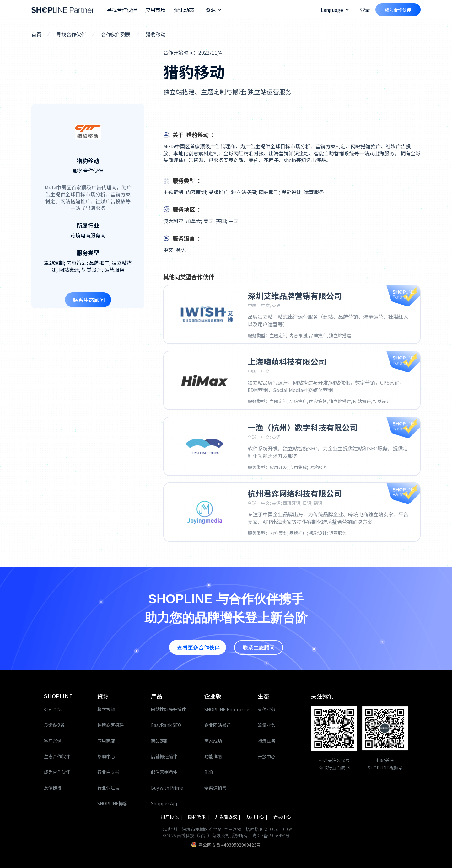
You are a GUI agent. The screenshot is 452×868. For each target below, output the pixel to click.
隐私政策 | (199, 817)
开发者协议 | (228, 817)
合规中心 (282, 817)
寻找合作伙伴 (122, 10)
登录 (365, 10)
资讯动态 (184, 10)
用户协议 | (172, 817)
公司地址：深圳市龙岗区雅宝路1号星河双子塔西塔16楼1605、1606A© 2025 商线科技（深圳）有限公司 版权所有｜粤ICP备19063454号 (226, 832)
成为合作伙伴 (398, 10)
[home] (63, 10)
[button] (214, 10)
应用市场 (155, 10)
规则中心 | (257, 817)
